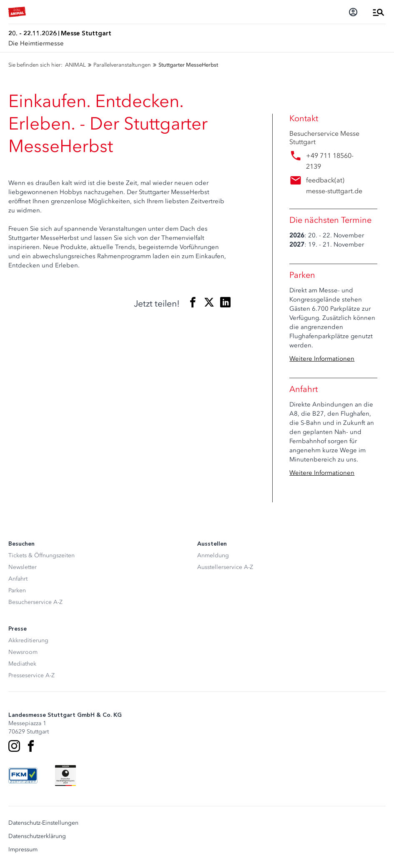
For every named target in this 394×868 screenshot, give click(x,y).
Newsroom (23, 652)
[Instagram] (14, 746)
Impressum (23, 850)
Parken (17, 590)
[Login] (353, 12)
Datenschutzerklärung (37, 836)
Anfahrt (18, 579)
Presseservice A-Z (31, 675)
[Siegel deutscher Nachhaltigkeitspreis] (65, 776)
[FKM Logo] (23, 776)
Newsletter (23, 567)
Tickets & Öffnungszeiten (41, 555)
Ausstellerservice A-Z (225, 567)
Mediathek (22, 664)
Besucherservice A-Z (35, 602)
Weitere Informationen (322, 359)
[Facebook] (31, 746)
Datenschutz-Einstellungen (43, 823)
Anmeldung (213, 555)
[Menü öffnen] (379, 12)
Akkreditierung (28, 640)
